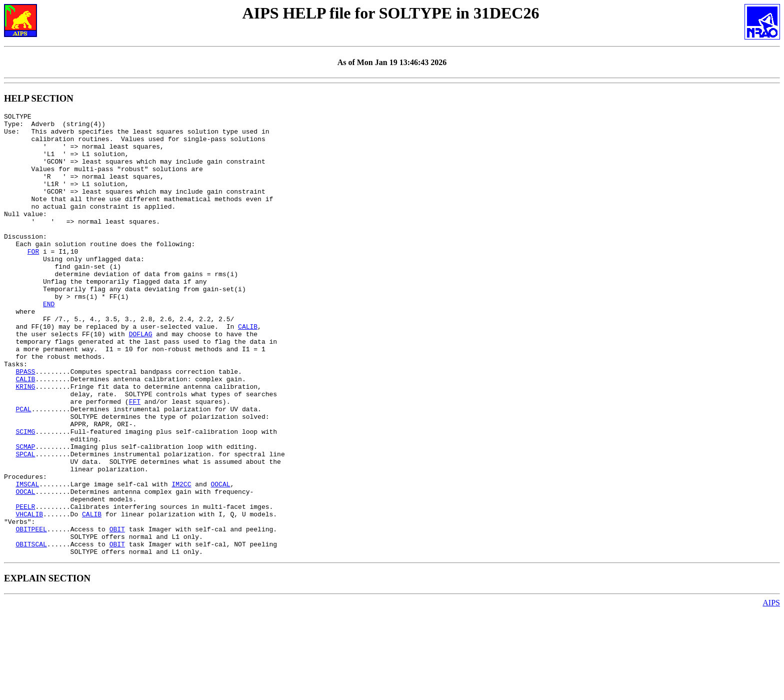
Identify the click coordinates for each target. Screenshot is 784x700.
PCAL (23, 469)
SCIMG (25, 496)
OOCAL (220, 559)
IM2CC (181, 559)
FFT (135, 460)
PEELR (25, 586)
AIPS (771, 691)
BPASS (25, 424)
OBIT (117, 613)
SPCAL (25, 523)
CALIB (248, 370)
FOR (33, 280)
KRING (25, 442)
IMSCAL (27, 559)
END (49, 343)
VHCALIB (29, 595)
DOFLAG (141, 379)
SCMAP (25, 514)
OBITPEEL (31, 613)
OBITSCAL (31, 631)
